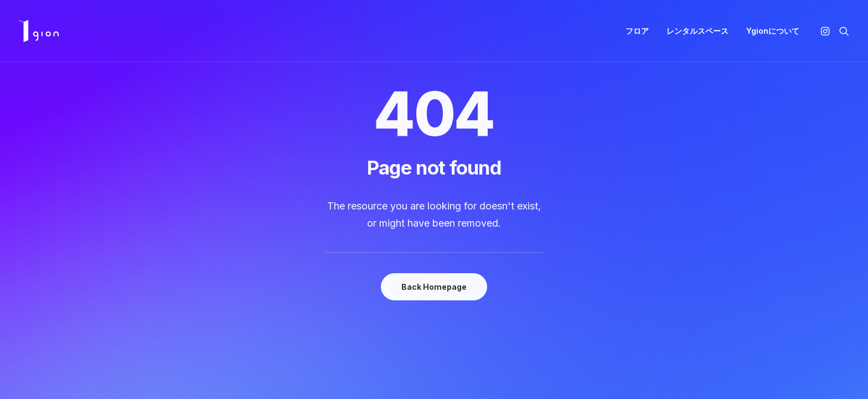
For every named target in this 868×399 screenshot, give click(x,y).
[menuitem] (637, 31)
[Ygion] (39, 31)
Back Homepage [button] (434, 287)
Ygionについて (773, 31)
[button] (827, 31)
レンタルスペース (697, 31)
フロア (637, 31)
